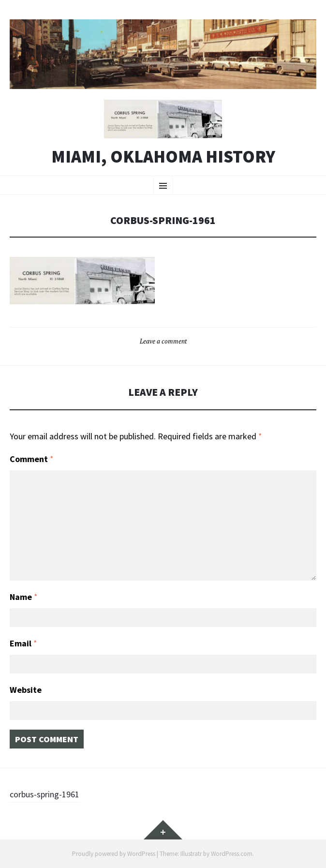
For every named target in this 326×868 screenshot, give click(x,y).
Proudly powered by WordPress (114, 854)
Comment (32, 459)
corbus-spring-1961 (44, 794)
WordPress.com (232, 854)
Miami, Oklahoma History (163, 157)
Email (23, 643)
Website (26, 690)
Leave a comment (163, 341)
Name (24, 597)
